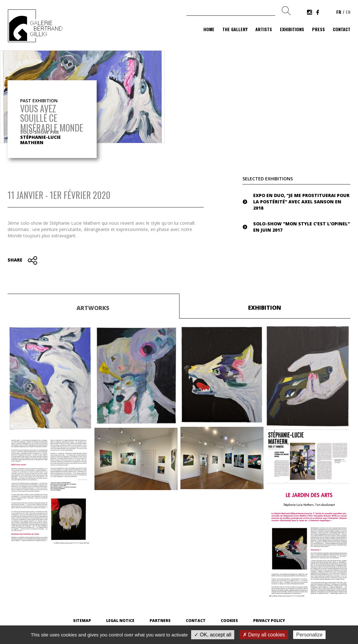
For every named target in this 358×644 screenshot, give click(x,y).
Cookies (229, 621)
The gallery (235, 29)
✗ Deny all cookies (264, 635)
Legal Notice (120, 621)
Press (318, 29)
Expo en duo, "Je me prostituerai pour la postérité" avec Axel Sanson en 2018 (301, 202)
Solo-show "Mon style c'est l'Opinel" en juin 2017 (301, 227)
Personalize (310, 635)
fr (339, 12)
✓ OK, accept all (213, 635)
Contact (342, 29)
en (348, 12)
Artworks (93, 308)
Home (209, 29)
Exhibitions (292, 29)
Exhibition (265, 308)
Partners (160, 621)
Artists (264, 29)
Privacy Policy (269, 621)
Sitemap (82, 621)
